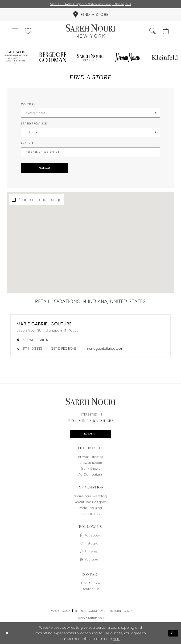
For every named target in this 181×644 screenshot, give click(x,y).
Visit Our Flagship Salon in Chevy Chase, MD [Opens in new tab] (91, 4)
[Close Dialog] (7, 633)
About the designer (91, 502)
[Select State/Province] (90, 132)
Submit (45, 168)
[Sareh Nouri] (90, 31)
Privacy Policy (58, 611)
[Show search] (153, 31)
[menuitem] (90, 15)
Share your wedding (90, 496)
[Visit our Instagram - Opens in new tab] (90, 543)
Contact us (91, 434)
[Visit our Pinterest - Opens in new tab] (90, 551)
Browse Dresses (91, 457)
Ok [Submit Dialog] (173, 633)
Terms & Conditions (90, 611)
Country (28, 104)
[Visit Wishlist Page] (28, 31)
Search (27, 143)
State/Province (34, 123)
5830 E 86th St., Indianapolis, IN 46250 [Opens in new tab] (47, 330)
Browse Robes (90, 463)
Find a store (91, 583)
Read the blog (90, 508)
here (117, 639)
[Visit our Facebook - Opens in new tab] (90, 535)
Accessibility (90, 514)
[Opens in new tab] (16, 57)
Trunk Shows (91, 469)
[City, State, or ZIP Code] (90, 152)
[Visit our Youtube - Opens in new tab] (90, 559)
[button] (15, 31)
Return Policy (121, 611)
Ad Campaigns (91, 474)
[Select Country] (90, 113)
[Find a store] (90, 15)
